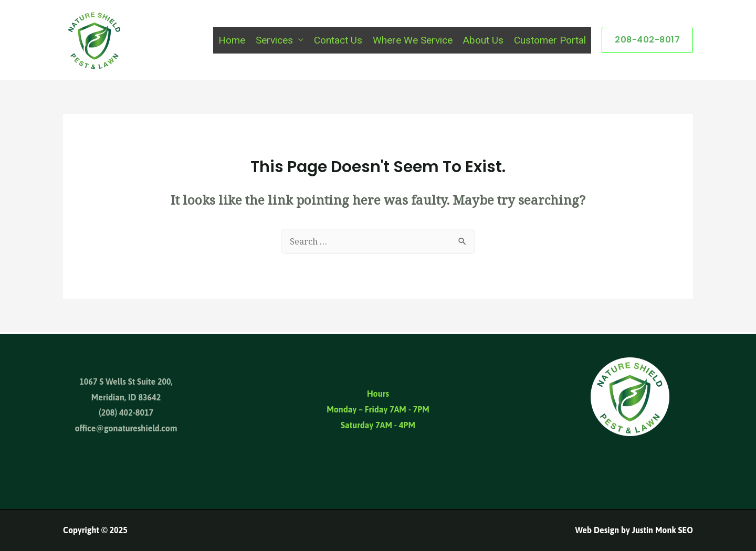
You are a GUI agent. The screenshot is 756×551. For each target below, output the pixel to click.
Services (274, 40)
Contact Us (338, 40)
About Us (483, 40)
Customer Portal (550, 40)
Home (232, 40)
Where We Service (413, 40)
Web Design (597, 530)
